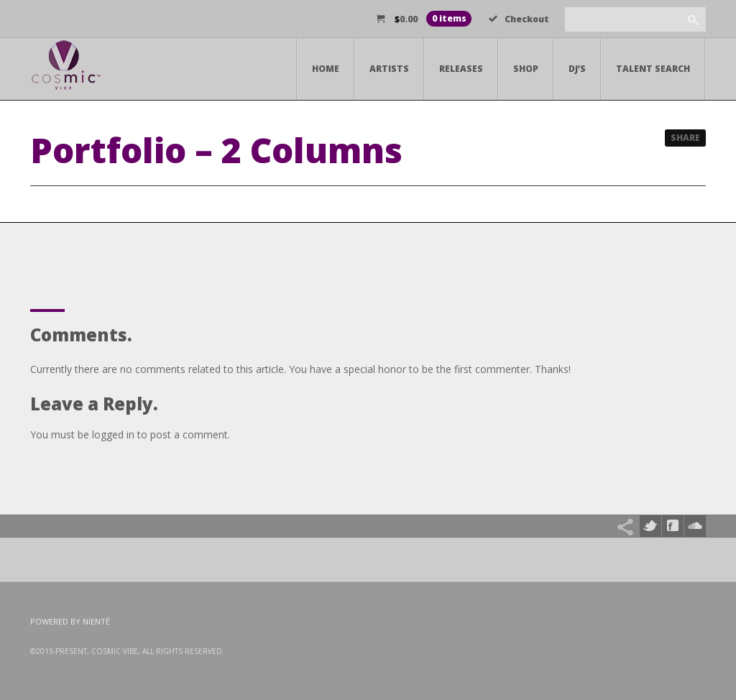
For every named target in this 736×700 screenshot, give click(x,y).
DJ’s (577, 69)
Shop (526, 69)
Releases (461, 69)
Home (326, 69)
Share (685, 138)
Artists (389, 69)
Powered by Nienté (70, 621)
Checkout (519, 19)
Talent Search (653, 69)
